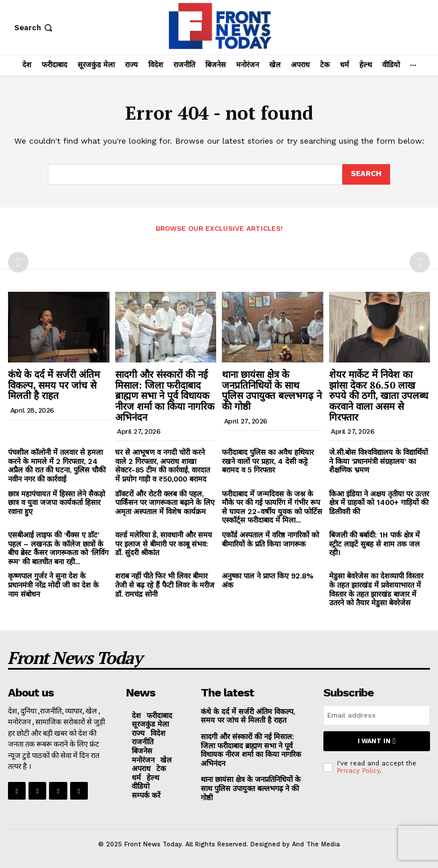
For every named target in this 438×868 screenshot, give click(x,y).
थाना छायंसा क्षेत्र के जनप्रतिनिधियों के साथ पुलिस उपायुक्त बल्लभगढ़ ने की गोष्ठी (272, 390)
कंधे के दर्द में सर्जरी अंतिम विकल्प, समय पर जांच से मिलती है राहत (54, 385)
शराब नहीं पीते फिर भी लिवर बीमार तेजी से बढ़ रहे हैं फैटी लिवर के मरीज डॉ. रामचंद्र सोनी (165, 585)
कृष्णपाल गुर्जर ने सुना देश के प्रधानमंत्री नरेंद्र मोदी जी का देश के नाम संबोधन (53, 585)
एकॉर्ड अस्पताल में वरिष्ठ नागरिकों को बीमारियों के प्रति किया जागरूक (270, 539)
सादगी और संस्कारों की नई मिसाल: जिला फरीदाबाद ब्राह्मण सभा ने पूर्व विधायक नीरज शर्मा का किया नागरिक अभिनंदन (165, 396)
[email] (377, 715)
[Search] (366, 174)
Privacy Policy (358, 771)
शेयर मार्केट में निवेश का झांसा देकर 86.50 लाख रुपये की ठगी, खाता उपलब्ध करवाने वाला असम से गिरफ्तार (379, 396)
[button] (35, 28)
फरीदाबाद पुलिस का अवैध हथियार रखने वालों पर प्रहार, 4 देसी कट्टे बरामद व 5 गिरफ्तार (268, 461)
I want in (376, 741)
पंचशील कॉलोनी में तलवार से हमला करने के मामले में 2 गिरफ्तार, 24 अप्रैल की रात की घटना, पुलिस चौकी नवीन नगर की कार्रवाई (57, 466)
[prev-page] (18, 262)
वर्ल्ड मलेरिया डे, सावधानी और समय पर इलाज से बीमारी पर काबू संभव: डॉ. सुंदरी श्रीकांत (164, 544)
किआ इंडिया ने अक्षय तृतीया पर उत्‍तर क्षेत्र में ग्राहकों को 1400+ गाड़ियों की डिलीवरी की (379, 503)
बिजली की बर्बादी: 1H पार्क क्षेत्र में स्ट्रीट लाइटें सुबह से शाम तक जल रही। (374, 544)
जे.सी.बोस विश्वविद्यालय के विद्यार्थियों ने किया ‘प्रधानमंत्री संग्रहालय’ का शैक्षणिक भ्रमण (378, 461)
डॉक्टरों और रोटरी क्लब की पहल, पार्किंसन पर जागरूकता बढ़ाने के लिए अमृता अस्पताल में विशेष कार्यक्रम (165, 503)
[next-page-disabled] (420, 262)
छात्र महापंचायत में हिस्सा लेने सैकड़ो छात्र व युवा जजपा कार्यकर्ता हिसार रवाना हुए (56, 503)
